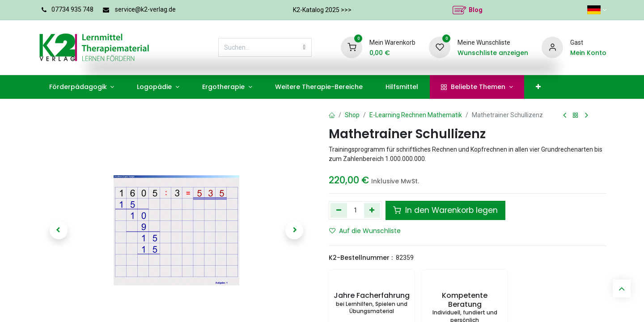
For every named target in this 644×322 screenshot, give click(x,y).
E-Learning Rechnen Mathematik (416, 115)
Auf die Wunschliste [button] (365, 231)
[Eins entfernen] (339, 210)
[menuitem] (82, 87)
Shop (352, 115)
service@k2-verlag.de (145, 9)
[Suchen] (304, 47)
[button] (58, 230)
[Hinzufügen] (372, 210)
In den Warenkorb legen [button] (445, 210)
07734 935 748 (72, 9)
